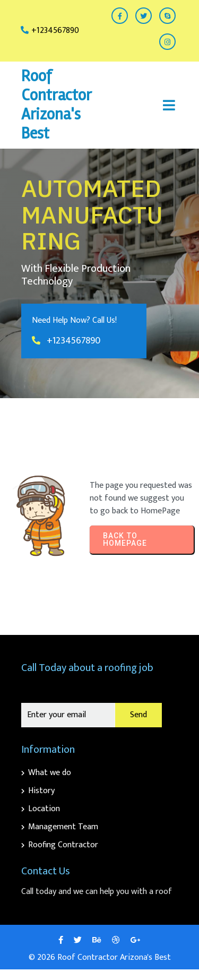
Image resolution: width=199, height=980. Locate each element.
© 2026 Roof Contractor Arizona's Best (100, 957)
